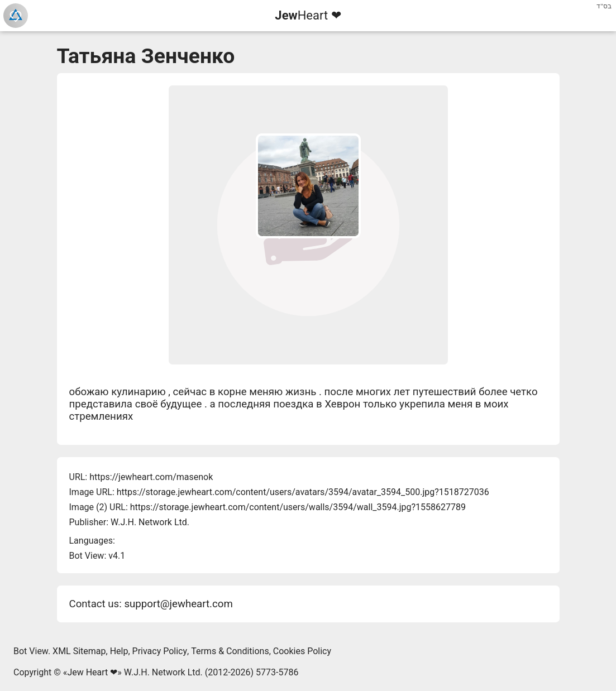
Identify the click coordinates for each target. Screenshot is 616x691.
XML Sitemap (79, 651)
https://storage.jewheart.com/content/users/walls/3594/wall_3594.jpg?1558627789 (298, 507)
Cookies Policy (302, 651)
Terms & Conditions (230, 651)
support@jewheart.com (178, 604)
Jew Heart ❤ (92, 672)
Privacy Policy (160, 651)
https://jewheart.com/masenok (151, 477)
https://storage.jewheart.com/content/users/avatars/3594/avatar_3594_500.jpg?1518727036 (303, 492)
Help (119, 651)
